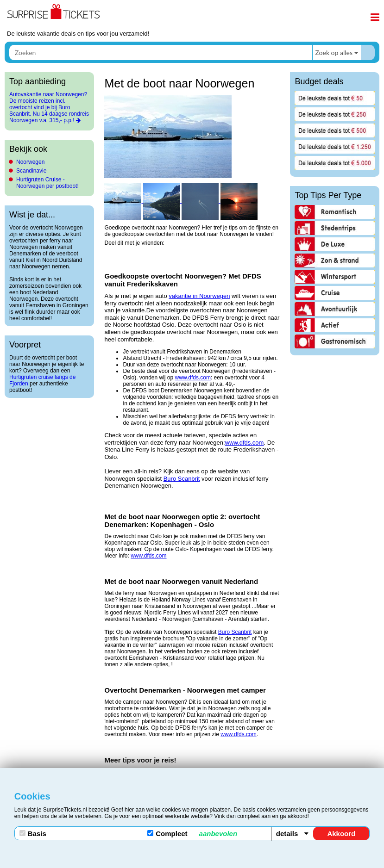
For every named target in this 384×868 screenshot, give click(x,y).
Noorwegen (30, 162)
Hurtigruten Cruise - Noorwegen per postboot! (47, 183)
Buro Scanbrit (182, 479)
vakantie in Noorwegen (199, 296)
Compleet (192, 834)
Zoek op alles (334, 53)
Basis (33, 834)
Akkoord (341, 834)
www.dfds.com (193, 378)
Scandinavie (31, 171)
